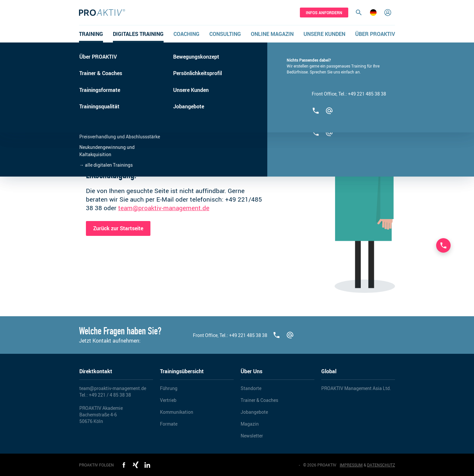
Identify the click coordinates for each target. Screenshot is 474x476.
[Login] (388, 13)
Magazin (250, 424)
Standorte (251, 388)
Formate (169, 424)
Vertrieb (168, 400)
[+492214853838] (277, 335)
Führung (169, 388)
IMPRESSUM (351, 465)
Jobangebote (254, 412)
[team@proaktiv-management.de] (290, 335)
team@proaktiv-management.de (164, 208)
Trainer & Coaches (259, 400)
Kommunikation (177, 412)
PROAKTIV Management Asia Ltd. (356, 388)
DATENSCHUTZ (381, 465)
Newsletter (252, 436)
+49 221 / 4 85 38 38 (110, 395)
